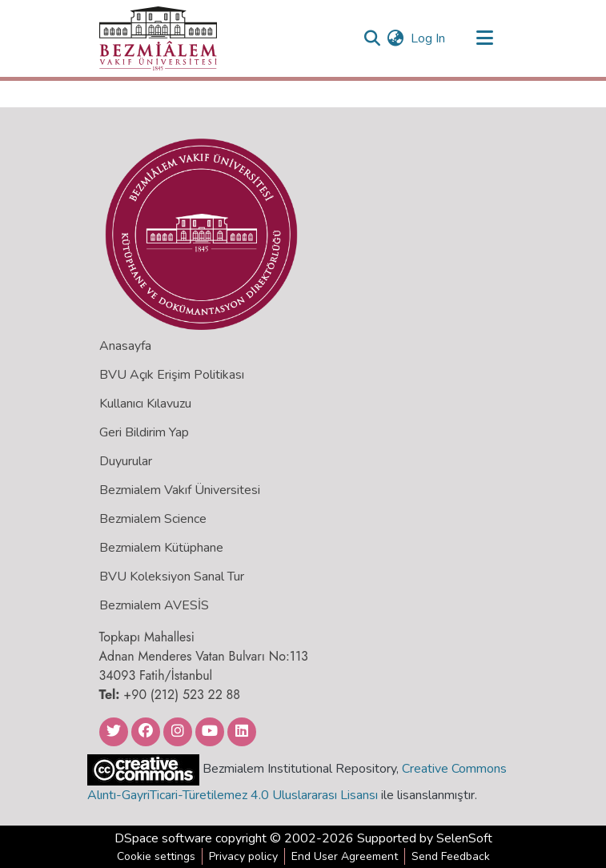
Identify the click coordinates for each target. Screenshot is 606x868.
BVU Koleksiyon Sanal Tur (172, 577)
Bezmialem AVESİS (154, 605)
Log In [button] (429, 38)
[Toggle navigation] (485, 38)
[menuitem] (396, 38)
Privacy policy (243, 856)
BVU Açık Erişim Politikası (172, 375)
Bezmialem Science (153, 519)
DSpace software (163, 838)
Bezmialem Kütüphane (161, 548)
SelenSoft (464, 838)
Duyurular (126, 461)
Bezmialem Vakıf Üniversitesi (180, 490)
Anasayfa (125, 346)
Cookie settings (156, 856)
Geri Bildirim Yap (144, 432)
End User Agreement (345, 856)
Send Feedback (451, 856)
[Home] (158, 38)
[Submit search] (373, 38)
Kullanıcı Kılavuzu (145, 404)
